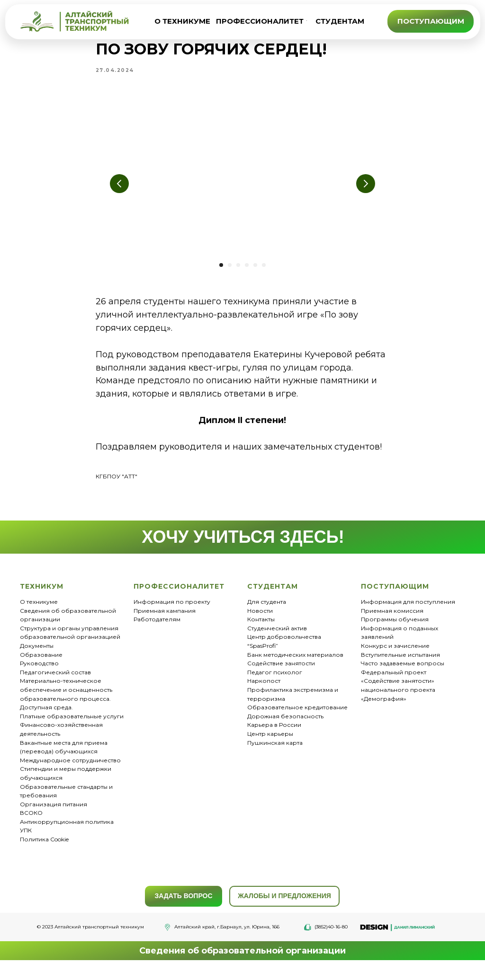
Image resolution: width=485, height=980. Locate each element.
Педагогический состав (55, 683)
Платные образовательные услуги (72, 727)
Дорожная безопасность (285, 727)
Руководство (39, 674)
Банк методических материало (294, 665)
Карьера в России (274, 736)
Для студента (267, 613)
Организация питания (54, 815)
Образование (41, 665)
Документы (37, 657)
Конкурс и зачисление (395, 657)
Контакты (261, 630)
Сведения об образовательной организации (242, 961)
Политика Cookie (44, 850)
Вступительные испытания (400, 665)
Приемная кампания (165, 621)
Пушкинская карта (275, 753)
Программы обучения (395, 630)
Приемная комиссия (392, 621)
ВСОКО (31, 824)
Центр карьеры (270, 744)
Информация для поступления (408, 613)
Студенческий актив (277, 639)
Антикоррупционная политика (67, 832)
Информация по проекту (172, 613)
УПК (26, 841)
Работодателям (157, 630)
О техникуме (39, 613)
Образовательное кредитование (297, 718)
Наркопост (264, 692)
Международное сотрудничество (70, 771)
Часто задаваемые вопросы (403, 674)
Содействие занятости (281, 674)
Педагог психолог (275, 683)
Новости (260, 621)
